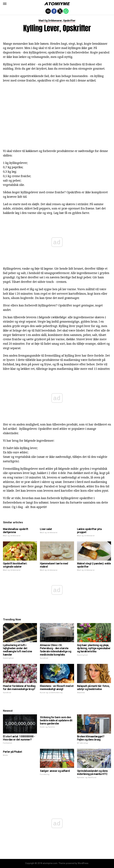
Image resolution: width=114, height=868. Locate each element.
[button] (5, 4)
